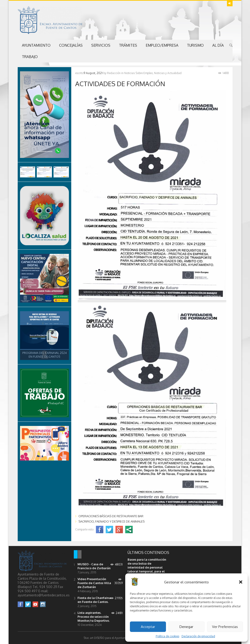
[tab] (76, 555)
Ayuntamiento (36, 45)
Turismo (195, 45)
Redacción (114, 73)
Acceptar (148, 627)
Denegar (186, 627)
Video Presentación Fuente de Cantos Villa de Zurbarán (94, 583)
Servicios (101, 45)
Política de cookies (167, 636)
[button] (241, 582)
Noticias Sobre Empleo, (139, 73)
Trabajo (30, 57)
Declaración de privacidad (198, 636)
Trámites (128, 45)
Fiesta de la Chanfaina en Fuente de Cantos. (94, 600)
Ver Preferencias (225, 627)
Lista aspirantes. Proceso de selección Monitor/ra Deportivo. (94, 617)
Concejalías (71, 45)
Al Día (218, 45)
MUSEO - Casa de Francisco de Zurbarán (94, 566)
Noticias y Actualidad (168, 73)
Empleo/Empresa (162, 45)
